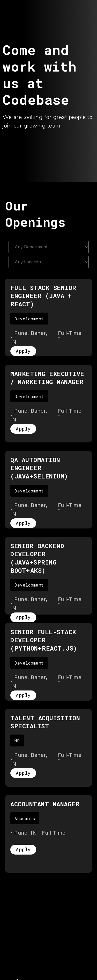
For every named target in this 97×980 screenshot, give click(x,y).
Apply (23, 351)
